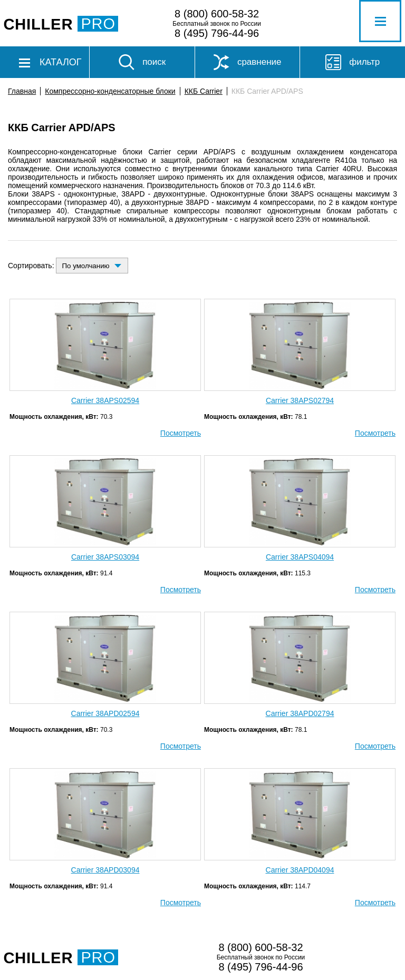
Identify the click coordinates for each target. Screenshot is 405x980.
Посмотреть (181, 433)
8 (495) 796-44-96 (217, 33)
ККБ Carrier (204, 91)
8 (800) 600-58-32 (217, 14)
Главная (22, 91)
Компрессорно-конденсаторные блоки (110, 91)
